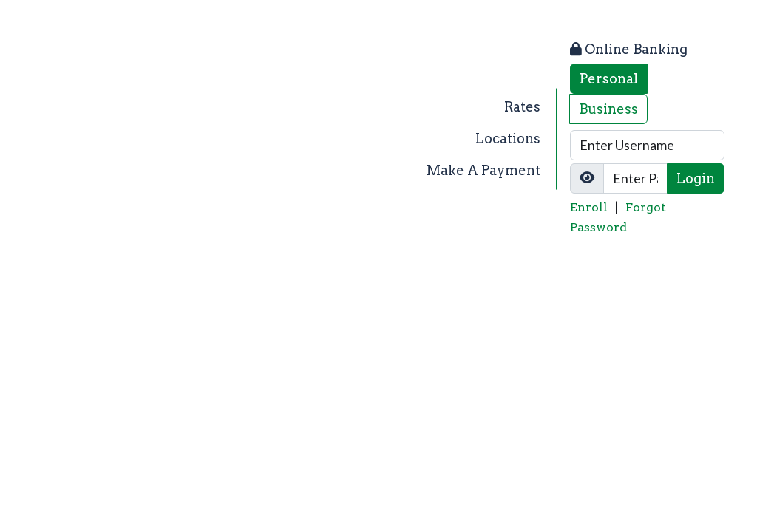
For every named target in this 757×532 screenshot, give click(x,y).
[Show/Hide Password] (587, 178)
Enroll (589, 207)
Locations (508, 139)
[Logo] (143, 139)
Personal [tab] (609, 79)
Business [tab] (608, 109)
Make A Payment (483, 170)
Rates (522, 107)
